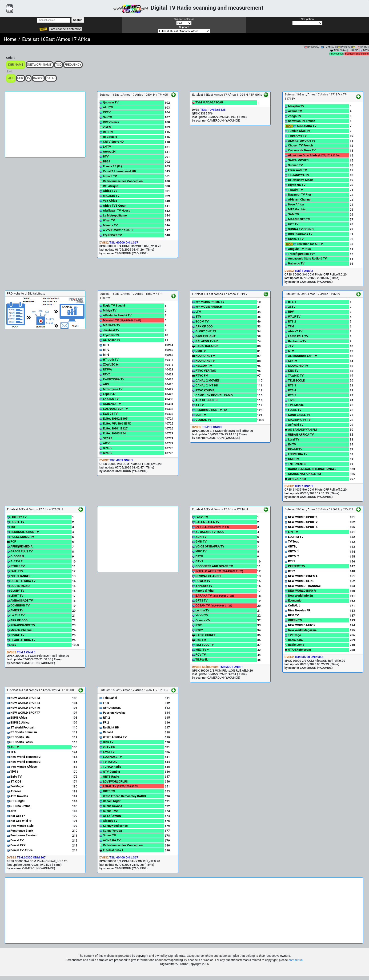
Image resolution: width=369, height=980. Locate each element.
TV (28, 78)
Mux (20, 78)
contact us (296, 960)
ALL (11, 78)
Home (10, 39)
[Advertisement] (45, 124)
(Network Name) (40, 65)
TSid (58, 65)
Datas (51, 78)
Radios (38, 78)
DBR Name (16, 65)
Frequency (73, 65)
